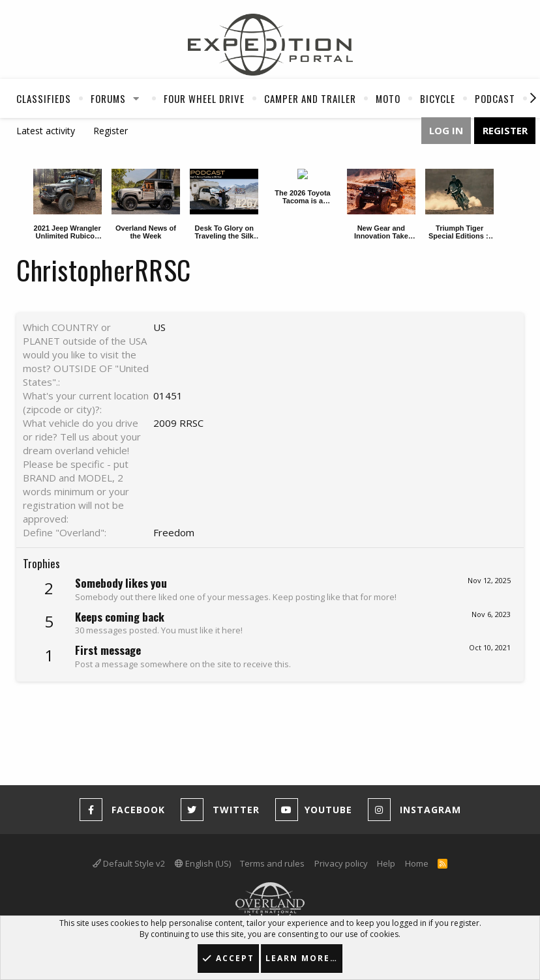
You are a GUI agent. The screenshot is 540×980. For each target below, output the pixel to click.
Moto (388, 98)
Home (417, 863)
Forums (108, 98)
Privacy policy (341, 863)
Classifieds (44, 98)
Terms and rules (272, 863)
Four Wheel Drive (204, 98)
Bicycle (438, 98)
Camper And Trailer (310, 98)
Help (386, 863)
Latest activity (46, 131)
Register (111, 131)
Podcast (495, 98)
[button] (136, 98)
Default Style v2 (129, 863)
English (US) (203, 863)
